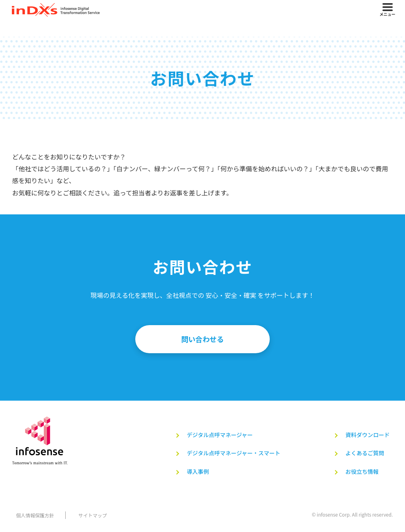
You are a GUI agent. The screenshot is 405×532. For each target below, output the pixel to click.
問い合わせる (202, 339)
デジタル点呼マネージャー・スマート (232, 453)
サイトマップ (90, 516)
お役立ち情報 (362, 472)
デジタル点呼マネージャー (218, 435)
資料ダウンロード (367, 435)
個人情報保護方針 (31, 516)
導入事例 (196, 472)
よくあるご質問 (365, 453)
